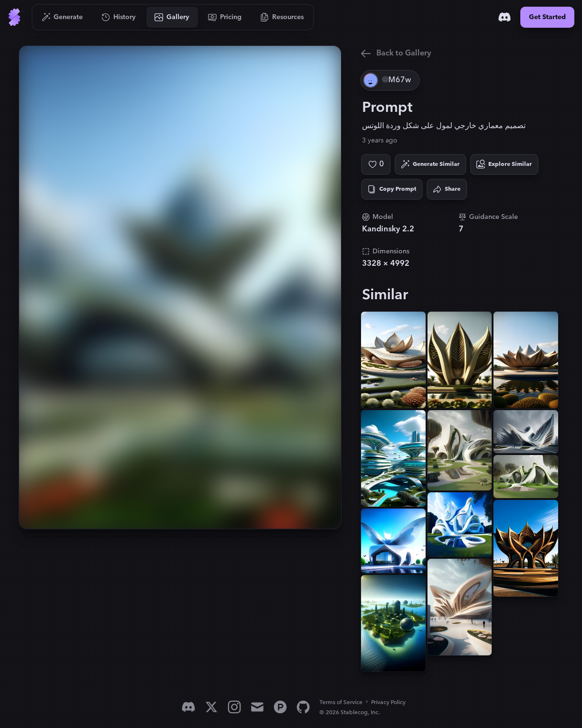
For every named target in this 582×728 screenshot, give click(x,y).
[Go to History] (119, 17)
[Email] (257, 707)
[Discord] (505, 17)
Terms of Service (341, 702)
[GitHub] (303, 707)
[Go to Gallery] (172, 17)
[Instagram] (234, 707)
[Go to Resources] (282, 17)
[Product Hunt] (280, 707)
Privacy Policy (388, 702)
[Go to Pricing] (225, 17)
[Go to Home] (14, 17)
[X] (211, 707)
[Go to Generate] (62, 17)
